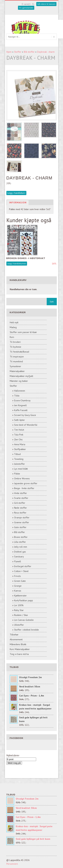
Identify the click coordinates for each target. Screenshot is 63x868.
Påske (17, 474)
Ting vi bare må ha (19, 654)
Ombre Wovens (22, 478)
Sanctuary (19, 557)
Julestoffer (19, 464)
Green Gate (20, 581)
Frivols (17, 576)
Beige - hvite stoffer (24, 488)
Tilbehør (14, 635)
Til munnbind (16, 361)
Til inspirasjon (17, 357)
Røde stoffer (20, 508)
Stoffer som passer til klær (23, 332)
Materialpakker (17, 371)
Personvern (12, 864)
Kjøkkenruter (20, 596)
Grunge (18, 586)
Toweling (19, 459)
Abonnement (16, 639)
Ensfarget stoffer (23, 566)
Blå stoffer (29, 52)
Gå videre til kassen (46, 4)
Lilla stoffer (20, 542)
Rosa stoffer (20, 513)
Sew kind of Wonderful (26, 425)
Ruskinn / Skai (21, 615)
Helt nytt (14, 322)
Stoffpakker (20, 449)
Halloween (20, 391)
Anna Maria (20, 444)
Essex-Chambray (22, 400)
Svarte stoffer (21, 498)
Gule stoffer (20, 527)
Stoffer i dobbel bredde (26, 630)
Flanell (18, 561)
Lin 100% (19, 605)
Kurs (12, 337)
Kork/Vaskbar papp (24, 600)
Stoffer (18, 52)
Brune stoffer (21, 537)
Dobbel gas (20, 552)
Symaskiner (15, 366)
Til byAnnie (15, 347)
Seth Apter (19, 420)
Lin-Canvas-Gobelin (24, 620)
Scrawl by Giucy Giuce (25, 415)
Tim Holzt (19, 430)
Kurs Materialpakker (20, 649)
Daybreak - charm (46, 52)
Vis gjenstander (26, 8)
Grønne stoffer (22, 522)
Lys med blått (21, 469)
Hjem (9, 52)
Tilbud (17, 454)
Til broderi (15, 342)
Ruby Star (19, 610)
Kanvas (18, 591)
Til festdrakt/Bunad (19, 352)
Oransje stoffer (22, 518)
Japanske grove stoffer (26, 483)
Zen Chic (18, 439)
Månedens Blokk (18, 644)
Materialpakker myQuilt (21, 376)
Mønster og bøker (19, 381)
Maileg (13, 327)
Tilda (17, 396)
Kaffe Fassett (21, 410)
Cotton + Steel (21, 571)
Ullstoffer (19, 625)
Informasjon (18, 202)
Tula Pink (19, 435)
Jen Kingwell (20, 405)
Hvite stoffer (20, 493)
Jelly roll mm (21, 547)
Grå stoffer (20, 503)
